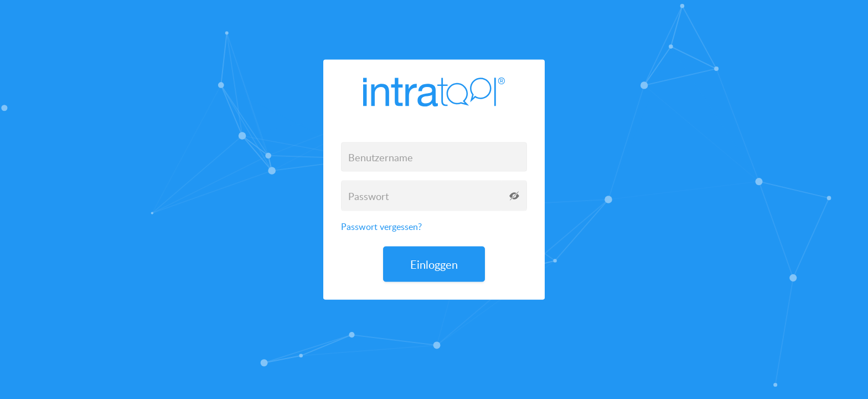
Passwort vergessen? (381, 227)
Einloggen (434, 264)
